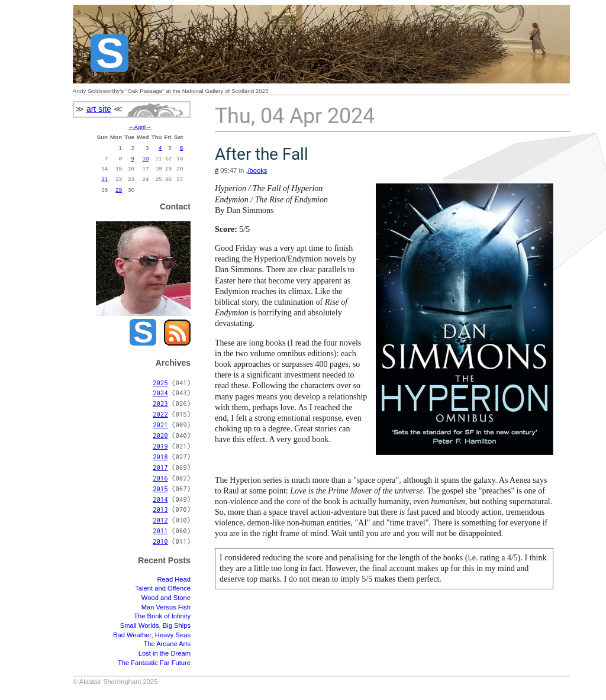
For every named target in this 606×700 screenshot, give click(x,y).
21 (104, 179)
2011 (160, 530)
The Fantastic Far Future (154, 663)
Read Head (174, 579)
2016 (160, 478)
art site (99, 109)
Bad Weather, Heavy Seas (152, 635)
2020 (160, 435)
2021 (160, 425)
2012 (160, 520)
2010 (160, 541)
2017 (160, 467)
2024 (160, 393)
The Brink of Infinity (162, 616)
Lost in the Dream (165, 653)
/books (257, 170)
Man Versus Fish (166, 607)
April (140, 127)
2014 (160, 499)
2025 (160, 383)
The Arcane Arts (167, 644)
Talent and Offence (163, 588)
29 (119, 190)
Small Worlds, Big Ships (155, 625)
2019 (160, 446)
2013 (160, 509)
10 (146, 158)
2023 (160, 403)
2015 (160, 488)
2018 (160, 457)
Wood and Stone (166, 598)
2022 (160, 414)
